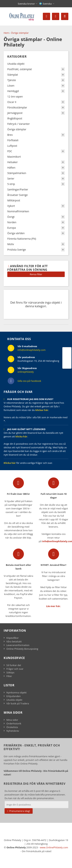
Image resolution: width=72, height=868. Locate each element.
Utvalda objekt (16, 64)
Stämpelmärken (17, 173)
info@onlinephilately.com (32, 350)
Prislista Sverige (17, 250)
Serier (11, 179)
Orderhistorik (14, 723)
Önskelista (12, 727)
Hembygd (13, 91)
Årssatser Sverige (17, 195)
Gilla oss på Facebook (29, 381)
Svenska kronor (26, 4)
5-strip (11, 184)
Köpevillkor (12, 638)
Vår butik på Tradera (18, 703)
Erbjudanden (13, 696)
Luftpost (12, 146)
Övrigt (11, 217)
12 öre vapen (15, 96)
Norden (12, 222)
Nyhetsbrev (13, 731)
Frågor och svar (15, 669)
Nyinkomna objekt (16, 693)
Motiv (11, 244)
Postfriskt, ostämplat (20, 69)
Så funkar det (14, 665)
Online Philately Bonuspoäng (22, 649)
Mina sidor (12, 720)
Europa (12, 228)
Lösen (11, 86)
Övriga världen (16, 233)
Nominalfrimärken (18, 211)
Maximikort (14, 157)
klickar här (42, 410)
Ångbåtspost (15, 118)
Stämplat (13, 75)
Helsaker (12, 162)
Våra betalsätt (14, 641)
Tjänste (12, 80)
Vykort (11, 206)
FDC (10, 151)
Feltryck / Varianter (19, 124)
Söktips (10, 672)
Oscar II (12, 102)
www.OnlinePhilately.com (54, 847)
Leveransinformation (18, 645)
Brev (10, 135)
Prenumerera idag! (19, 811)
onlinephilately (26, 372)
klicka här (21, 436)
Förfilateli (13, 140)
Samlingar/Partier (18, 189)
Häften (11, 168)
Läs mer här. (53, 606)
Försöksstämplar (17, 107)
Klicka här (10, 463)
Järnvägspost (15, 113)
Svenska (45, 4)
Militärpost (14, 200)
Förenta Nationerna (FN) (22, 239)
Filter (9, 676)
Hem (6, 33)
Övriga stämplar (20, 33)
